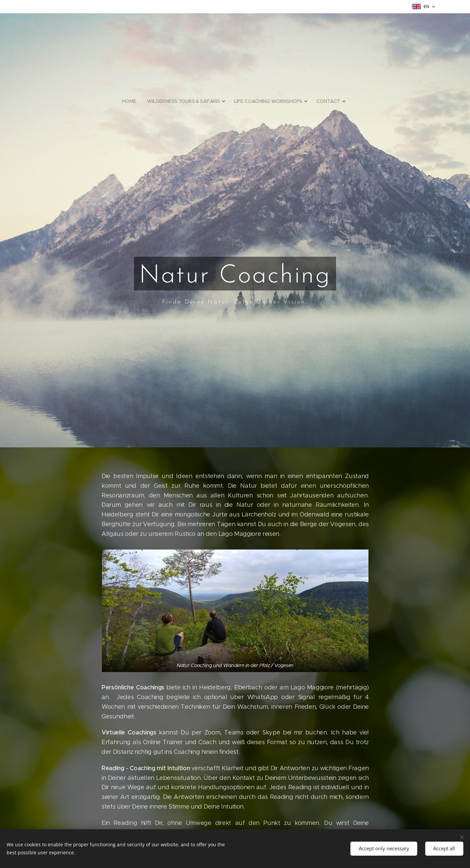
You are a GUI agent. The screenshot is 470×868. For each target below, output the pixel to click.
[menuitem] (131, 101)
